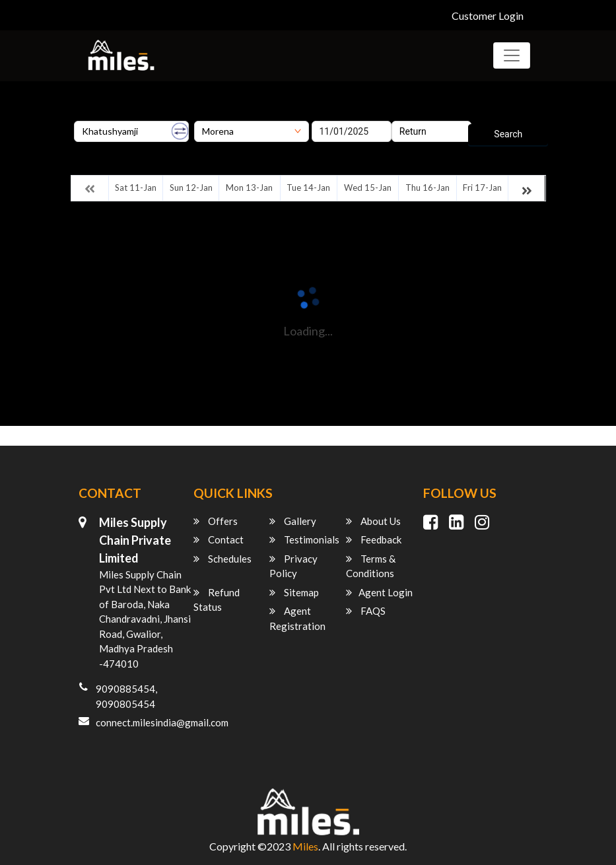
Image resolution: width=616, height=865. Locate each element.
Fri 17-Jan (482, 188)
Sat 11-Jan (136, 188)
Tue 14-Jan (308, 188)
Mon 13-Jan (249, 188)
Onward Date (338, 116)
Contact (219, 539)
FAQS (366, 611)
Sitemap (294, 592)
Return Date (416, 116)
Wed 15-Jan (368, 188)
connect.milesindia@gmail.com (162, 722)
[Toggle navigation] (512, 55)
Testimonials (304, 539)
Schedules (222, 559)
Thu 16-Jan (428, 188)
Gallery (293, 521)
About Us (373, 521)
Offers (216, 521)
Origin (86, 116)
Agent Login (379, 592)
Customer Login (488, 16)
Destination (218, 116)
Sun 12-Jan (191, 188)
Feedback (374, 539)
